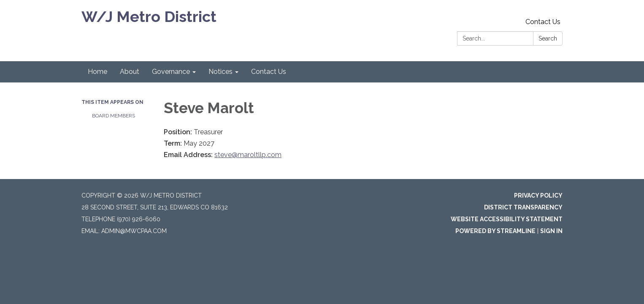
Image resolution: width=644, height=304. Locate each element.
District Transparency (523, 207)
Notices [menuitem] (221, 72)
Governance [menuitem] (171, 72)
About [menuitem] (130, 72)
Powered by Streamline (495, 231)
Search (548, 38)
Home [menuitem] (97, 72)
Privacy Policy (538, 195)
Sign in (551, 231)
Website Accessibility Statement (507, 219)
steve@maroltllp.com (248, 155)
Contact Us (543, 22)
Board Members (114, 116)
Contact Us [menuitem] (269, 72)
